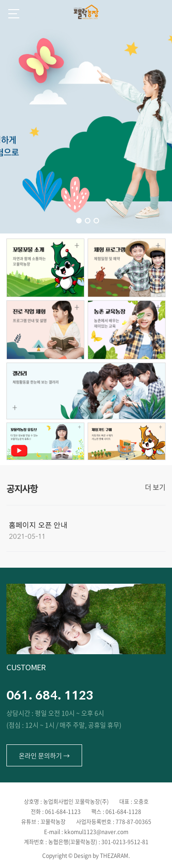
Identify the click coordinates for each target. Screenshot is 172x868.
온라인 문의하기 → (44, 755)
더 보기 (155, 487)
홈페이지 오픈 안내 (38, 525)
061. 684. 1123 (50, 695)
